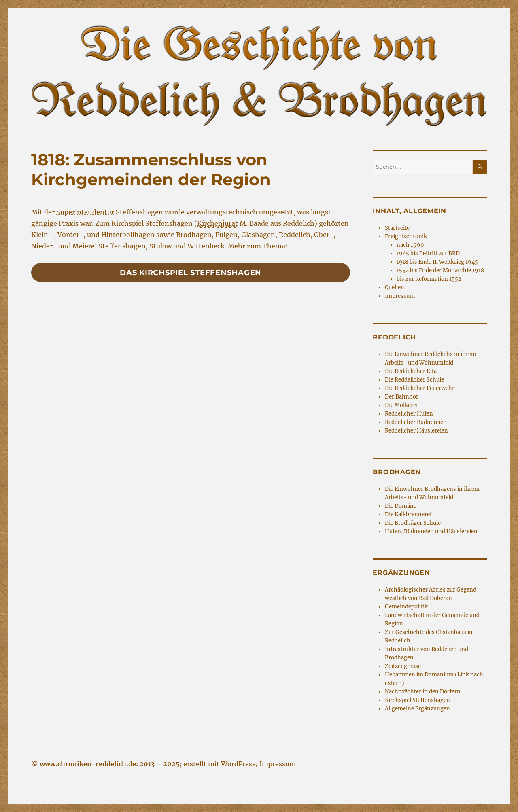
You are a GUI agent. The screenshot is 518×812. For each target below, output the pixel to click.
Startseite (397, 228)
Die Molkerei (401, 405)
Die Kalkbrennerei (408, 514)
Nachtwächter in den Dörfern (423, 692)
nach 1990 (410, 245)
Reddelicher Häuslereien (416, 431)
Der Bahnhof (401, 397)
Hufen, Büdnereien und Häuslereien (431, 531)
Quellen (395, 287)
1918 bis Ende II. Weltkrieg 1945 (437, 262)
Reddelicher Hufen (409, 414)
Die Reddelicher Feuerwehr (420, 388)
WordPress (238, 764)
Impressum (400, 296)
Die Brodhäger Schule (413, 523)
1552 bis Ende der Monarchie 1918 (440, 270)
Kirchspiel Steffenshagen (417, 700)
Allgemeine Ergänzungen (417, 709)
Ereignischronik (406, 236)
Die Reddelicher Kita (411, 371)
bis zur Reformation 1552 (429, 279)
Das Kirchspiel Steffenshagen (191, 273)
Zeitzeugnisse (403, 666)
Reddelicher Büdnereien (416, 422)
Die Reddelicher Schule (414, 380)
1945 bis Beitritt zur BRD (428, 253)
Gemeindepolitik (406, 607)
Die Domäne (401, 506)
